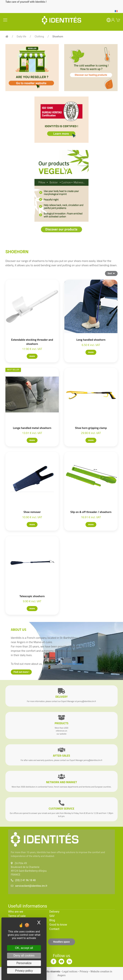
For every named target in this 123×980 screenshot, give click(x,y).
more (32, 356)
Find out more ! (21, 672)
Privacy (84, 972)
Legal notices (70, 972)
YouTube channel (72, 664)
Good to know (58, 925)
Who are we (16, 912)
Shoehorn (58, 37)
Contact (54, 929)
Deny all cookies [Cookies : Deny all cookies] (24, 956)
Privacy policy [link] (24, 971)
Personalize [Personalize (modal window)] (24, 963)
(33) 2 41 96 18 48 (25, 880)
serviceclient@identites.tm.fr (31, 886)
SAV (52, 916)
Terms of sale (17, 916)
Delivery (54, 912)
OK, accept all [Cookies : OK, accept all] (24, 948)
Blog (52, 920)
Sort (111, 273)
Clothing (39, 37)
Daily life (22, 37)
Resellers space (62, 942)
